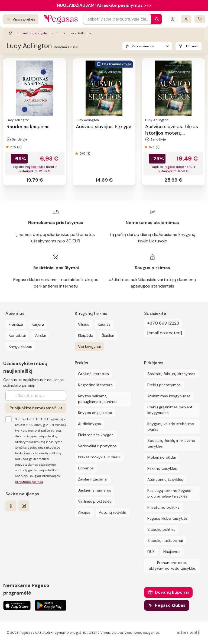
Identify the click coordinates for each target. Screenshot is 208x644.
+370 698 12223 (163, 323)
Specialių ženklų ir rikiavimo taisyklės (171, 443)
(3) (19, 147)
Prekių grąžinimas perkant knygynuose (170, 410)
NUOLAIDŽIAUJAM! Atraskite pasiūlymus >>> (104, 5)
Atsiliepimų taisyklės (165, 479)
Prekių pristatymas (164, 385)
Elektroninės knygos (96, 435)
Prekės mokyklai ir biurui (99, 457)
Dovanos (86, 468)
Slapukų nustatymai (165, 540)
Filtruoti (192, 46)
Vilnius (84, 324)
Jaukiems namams (95, 490)
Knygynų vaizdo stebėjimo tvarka (171, 427)
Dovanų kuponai (172, 592)
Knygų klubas (20, 346)
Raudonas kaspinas (28, 126)
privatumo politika (29, 482)
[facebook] (11, 506)
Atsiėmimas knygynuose (169, 396)
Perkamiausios (143, 46)
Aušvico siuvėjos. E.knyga (104, 126)
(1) (88, 154)
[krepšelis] (200, 19)
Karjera (38, 324)
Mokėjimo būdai (162, 457)
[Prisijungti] (186, 19)
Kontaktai (17, 335)
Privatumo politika (163, 507)
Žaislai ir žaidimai (93, 479)
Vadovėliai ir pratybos (97, 446)
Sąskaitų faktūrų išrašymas (171, 374)
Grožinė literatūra (93, 374)
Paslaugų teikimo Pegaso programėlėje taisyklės (169, 493)
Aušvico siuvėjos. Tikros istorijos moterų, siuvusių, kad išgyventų (172, 133)
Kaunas (104, 324)
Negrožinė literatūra (95, 385)
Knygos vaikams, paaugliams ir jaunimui (98, 399)
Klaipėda (86, 335)
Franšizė (16, 324)
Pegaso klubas (170, 605)
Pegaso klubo (35, 167)
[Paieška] (155, 19)
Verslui (40, 335)
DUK (151, 552)
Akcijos (84, 512)
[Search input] (117, 19)
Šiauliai (108, 335)
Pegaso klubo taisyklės (168, 518)
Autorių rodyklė (35, 33)
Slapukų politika (161, 529)
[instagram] (24, 506)
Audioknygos (90, 424)
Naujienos (172, 552)
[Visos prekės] (21, 19)
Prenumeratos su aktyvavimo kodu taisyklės (172, 565)
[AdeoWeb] (189, 633)
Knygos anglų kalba (95, 413)
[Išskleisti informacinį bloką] (173, 19)
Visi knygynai (89, 346)
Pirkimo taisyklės (162, 468)
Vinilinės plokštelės (95, 501)
